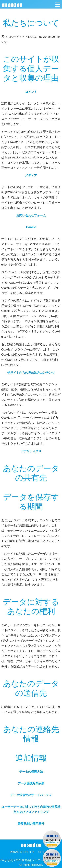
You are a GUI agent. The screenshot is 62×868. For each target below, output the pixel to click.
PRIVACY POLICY (22, 852)
